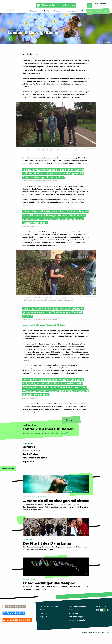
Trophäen (44, 617)
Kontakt (43, 610)
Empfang (43, 613)
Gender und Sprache (77, 620)
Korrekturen (74, 613)
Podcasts (45, 11)
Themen (33, 11)
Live (91, 12)
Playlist (99, 12)
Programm (58, 11)
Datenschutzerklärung (78, 606)
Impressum (73, 610)
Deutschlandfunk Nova (49, 606)
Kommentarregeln (76, 617)
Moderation (72, 11)
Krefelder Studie (79, 92)
